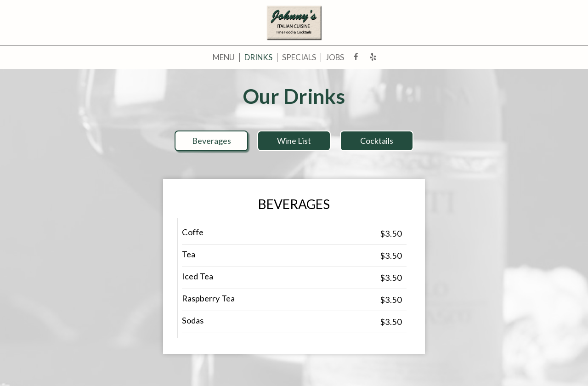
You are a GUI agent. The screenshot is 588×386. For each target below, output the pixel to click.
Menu (224, 57)
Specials (299, 57)
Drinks (258, 57)
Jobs (335, 57)
